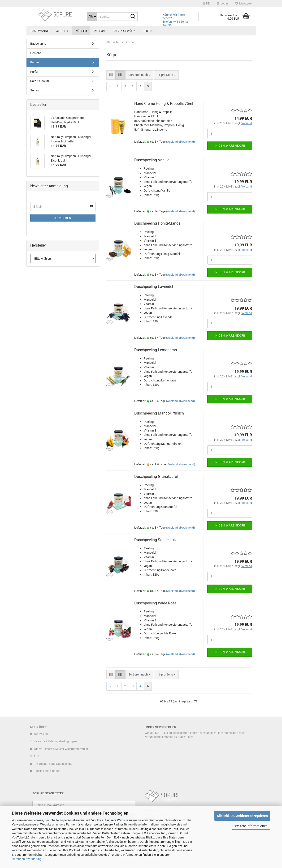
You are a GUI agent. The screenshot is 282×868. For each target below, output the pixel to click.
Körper (81, 31)
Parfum (100, 31)
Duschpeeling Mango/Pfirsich (159, 413)
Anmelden (63, 218)
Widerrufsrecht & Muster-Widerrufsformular (61, 749)
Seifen (148, 31)
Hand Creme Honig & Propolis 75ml (164, 104)
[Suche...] (92, 17)
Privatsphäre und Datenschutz (53, 764)
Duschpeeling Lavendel (154, 287)
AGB (36, 756)
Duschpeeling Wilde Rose (155, 603)
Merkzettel (244, 4)
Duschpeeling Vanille (152, 160)
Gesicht (62, 31)
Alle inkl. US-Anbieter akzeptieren (242, 816)
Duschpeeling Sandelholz (155, 540)
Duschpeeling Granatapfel (156, 477)
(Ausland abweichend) (180, 142)
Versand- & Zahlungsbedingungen (55, 741)
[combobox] (139, 75)
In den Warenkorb (230, 146)
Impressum (41, 734)
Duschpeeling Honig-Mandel (158, 223)
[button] (206, 4)
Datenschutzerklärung (27, 859)
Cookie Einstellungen (47, 771)
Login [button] (222, 4)
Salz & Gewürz (124, 31)
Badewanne (40, 31)
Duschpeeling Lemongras (156, 350)
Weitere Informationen (251, 826)
